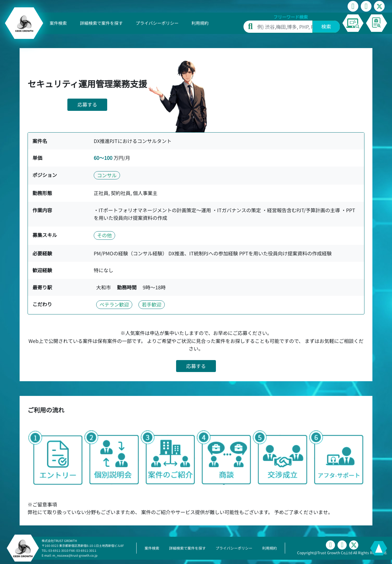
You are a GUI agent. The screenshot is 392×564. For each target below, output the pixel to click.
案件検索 (58, 23)
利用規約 (200, 23)
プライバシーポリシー (157, 23)
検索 (326, 26)
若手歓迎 (152, 304)
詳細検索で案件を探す (101, 23)
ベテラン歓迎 (114, 304)
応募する (87, 104)
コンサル (107, 175)
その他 (104, 235)
